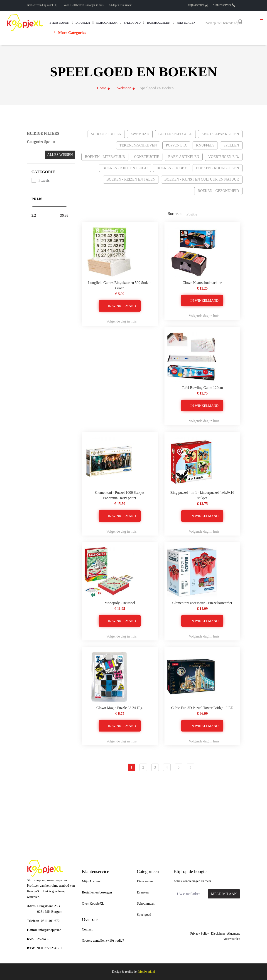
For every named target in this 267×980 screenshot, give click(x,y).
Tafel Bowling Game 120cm (202, 388)
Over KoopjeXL (93, 903)
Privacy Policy (200, 934)
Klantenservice (224, 5)
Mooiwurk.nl (147, 972)
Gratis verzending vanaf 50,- (43, 5)
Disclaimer (218, 934)
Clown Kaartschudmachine (202, 283)
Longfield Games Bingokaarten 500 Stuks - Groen (120, 285)
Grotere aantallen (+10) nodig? (103, 940)
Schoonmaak (146, 903)
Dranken (143, 892)
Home (102, 88)
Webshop (124, 88)
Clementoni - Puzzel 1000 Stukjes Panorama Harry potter (120, 495)
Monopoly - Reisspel (120, 603)
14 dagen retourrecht (120, 5)
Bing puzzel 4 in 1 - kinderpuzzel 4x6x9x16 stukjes (202, 495)
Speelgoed (144, 915)
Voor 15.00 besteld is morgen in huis (83, 5)
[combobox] (223, 23)
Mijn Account (91, 881)
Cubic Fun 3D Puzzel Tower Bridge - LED (202, 708)
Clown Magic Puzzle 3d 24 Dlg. (120, 708)
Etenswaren (145, 881)
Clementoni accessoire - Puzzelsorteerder (202, 603)
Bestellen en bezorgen (97, 892)
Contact (87, 929)
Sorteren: (175, 213)
